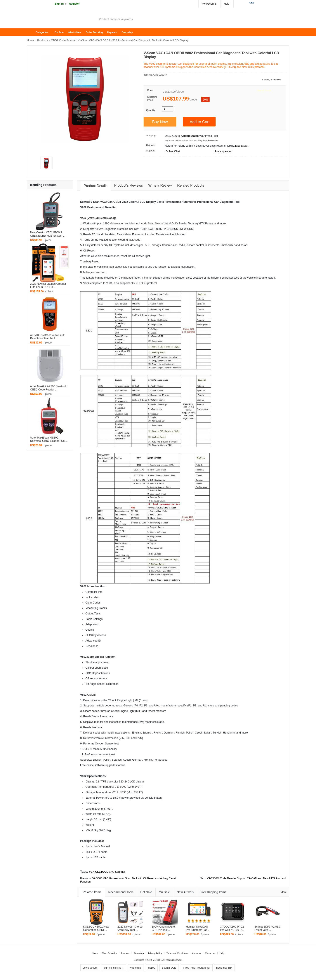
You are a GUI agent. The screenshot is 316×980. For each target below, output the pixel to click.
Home (32, 32)
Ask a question (223, 151)
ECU (95, 234)
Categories (42, 32)
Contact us (210, 953)
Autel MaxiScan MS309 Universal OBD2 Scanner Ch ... (49, 439)
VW (90, 218)
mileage (128, 278)
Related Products (191, 185)
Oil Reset (89, 251)
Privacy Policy (155, 953)
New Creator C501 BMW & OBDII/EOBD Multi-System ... (48, 234)
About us (196, 953)
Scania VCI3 (169, 968)
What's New (75, 32)
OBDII (117, 202)
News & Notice (109, 953)
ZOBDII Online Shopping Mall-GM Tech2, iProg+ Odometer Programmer (62, 20)
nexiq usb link (224, 968)
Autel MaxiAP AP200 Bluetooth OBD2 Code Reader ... (49, 388)
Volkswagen (117, 224)
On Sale (59, 32)
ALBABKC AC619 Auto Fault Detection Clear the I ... (47, 337)
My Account (209, 4)
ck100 (152, 968)
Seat (102, 218)
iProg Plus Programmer (197, 968)
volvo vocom (90, 968)
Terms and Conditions (177, 953)
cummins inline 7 (114, 968)
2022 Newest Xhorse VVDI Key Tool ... (130, 928)
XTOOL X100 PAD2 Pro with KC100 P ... (232, 928)
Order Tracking (94, 32)
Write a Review (160, 185)
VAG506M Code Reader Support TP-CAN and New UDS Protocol (246, 878)
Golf (174, 224)
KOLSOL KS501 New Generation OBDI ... (96, 928)
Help (227, 4)
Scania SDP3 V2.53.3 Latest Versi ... (267, 928)
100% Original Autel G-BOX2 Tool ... (164, 928)
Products (43, 40)
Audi (96, 218)
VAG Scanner (117, 872)
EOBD (143, 283)
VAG (103, 202)
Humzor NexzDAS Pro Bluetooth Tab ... (198, 928)
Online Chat (173, 151)
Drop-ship (127, 32)
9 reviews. (276, 80)
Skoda (110, 218)
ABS (148, 245)
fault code (147, 234)
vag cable (136, 968)
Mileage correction (94, 272)
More (284, 892)
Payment (112, 32)
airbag (156, 245)
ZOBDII (157, 960)
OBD (88, 749)
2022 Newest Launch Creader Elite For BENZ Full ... (48, 285)
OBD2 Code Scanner (64, 40)
